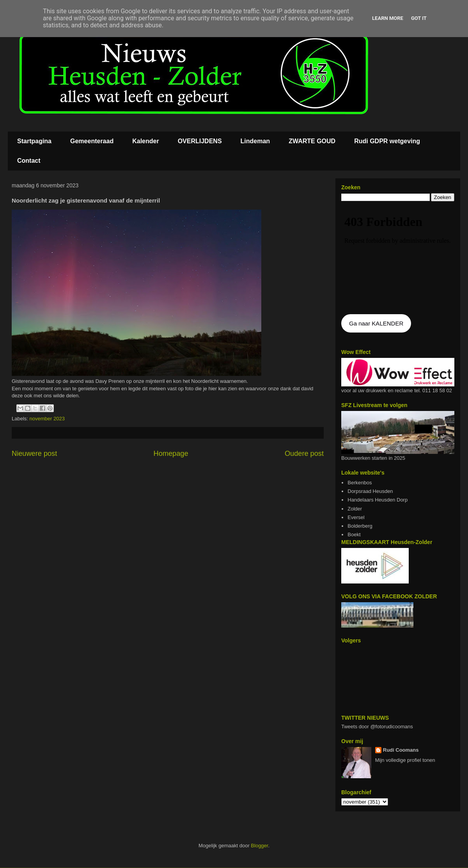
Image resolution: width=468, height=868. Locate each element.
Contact (29, 161)
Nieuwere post (34, 454)
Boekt (354, 534)
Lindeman (255, 141)
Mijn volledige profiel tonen (405, 760)
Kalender (145, 141)
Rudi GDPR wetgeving (387, 141)
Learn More (388, 18)
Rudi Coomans (401, 750)
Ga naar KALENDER (376, 323)
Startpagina (34, 141)
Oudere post (304, 454)
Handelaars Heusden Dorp (378, 500)
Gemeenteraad (92, 141)
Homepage (171, 454)
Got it (419, 18)
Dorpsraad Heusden (370, 491)
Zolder (355, 509)
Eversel (356, 517)
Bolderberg (360, 526)
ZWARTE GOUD (312, 141)
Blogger (259, 846)
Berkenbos (360, 483)
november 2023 (47, 419)
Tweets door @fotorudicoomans (377, 727)
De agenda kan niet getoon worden (398, 258)
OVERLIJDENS (200, 141)
